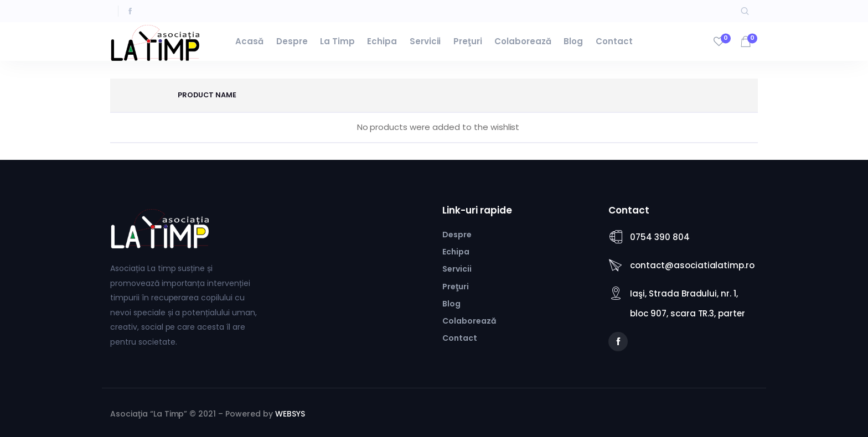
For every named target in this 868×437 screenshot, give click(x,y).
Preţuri (468, 41)
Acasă (249, 41)
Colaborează (523, 41)
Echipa (382, 41)
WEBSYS (290, 414)
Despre (292, 41)
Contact (614, 41)
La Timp (337, 41)
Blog (573, 41)
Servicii (425, 41)
